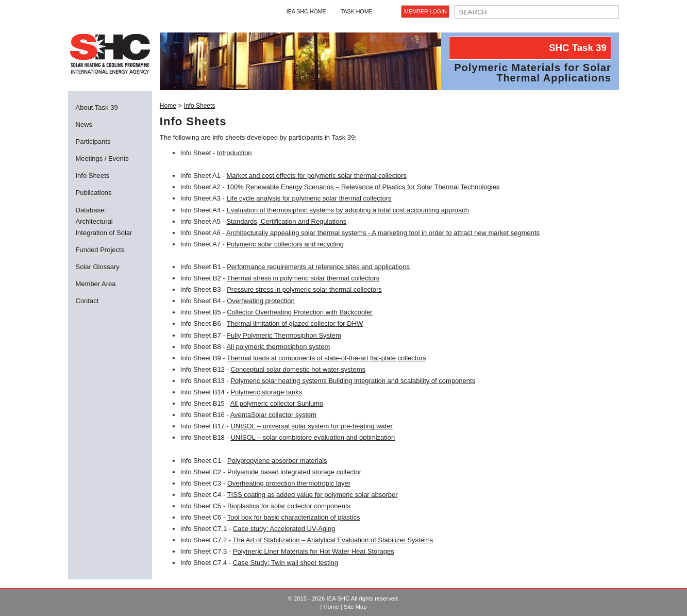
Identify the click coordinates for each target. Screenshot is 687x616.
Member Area (96, 284)
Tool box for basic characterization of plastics (294, 517)
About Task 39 (97, 107)
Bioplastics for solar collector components (289, 506)
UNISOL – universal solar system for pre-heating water (312, 426)
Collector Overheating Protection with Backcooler (300, 312)
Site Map (355, 607)
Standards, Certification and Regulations (286, 221)
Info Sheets (93, 176)
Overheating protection (261, 301)
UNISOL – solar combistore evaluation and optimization (313, 437)
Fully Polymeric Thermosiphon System (284, 335)
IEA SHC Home (306, 11)
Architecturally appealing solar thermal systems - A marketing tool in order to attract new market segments (383, 233)
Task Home (357, 11)
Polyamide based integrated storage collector (294, 472)
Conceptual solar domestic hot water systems (298, 369)
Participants (93, 141)
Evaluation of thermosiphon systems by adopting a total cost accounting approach (347, 210)
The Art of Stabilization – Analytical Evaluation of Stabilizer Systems (333, 540)
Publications (94, 193)
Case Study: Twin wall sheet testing (286, 563)
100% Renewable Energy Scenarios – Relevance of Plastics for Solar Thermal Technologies (363, 187)
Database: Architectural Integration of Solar (104, 221)
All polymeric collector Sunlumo (277, 403)
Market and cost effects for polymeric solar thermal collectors (316, 176)
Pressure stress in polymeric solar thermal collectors (304, 289)
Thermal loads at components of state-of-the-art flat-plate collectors (326, 358)
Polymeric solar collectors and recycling (285, 244)
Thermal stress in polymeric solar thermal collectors (303, 278)
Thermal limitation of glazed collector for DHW (295, 323)
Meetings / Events (102, 159)
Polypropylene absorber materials (277, 461)
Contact (87, 301)
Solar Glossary (98, 267)
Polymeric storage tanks (266, 392)
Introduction (234, 153)
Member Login (425, 11)
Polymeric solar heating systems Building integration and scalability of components (353, 381)
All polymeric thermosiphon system (278, 347)
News (84, 124)
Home (168, 106)
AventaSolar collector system (273, 415)
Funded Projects (100, 250)
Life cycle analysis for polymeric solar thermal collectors (309, 198)
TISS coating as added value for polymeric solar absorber (313, 495)
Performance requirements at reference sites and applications (318, 267)
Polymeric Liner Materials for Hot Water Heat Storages (314, 551)
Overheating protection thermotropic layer (289, 483)
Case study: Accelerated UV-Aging (284, 529)
